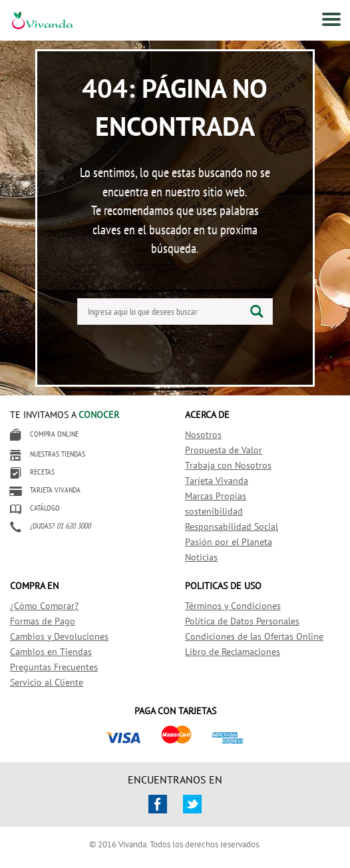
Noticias (201, 557)
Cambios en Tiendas (51, 652)
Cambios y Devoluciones (59, 636)
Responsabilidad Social (232, 527)
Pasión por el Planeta (229, 542)
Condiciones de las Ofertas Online (254, 636)
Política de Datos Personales (242, 621)
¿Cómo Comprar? (44, 606)
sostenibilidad (214, 511)
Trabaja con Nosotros (228, 465)
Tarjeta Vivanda (217, 481)
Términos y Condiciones (233, 606)
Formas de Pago (43, 621)
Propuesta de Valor (224, 450)
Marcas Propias (216, 496)
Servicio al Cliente (47, 682)
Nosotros (203, 435)
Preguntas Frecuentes (54, 667)
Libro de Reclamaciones (233, 652)
